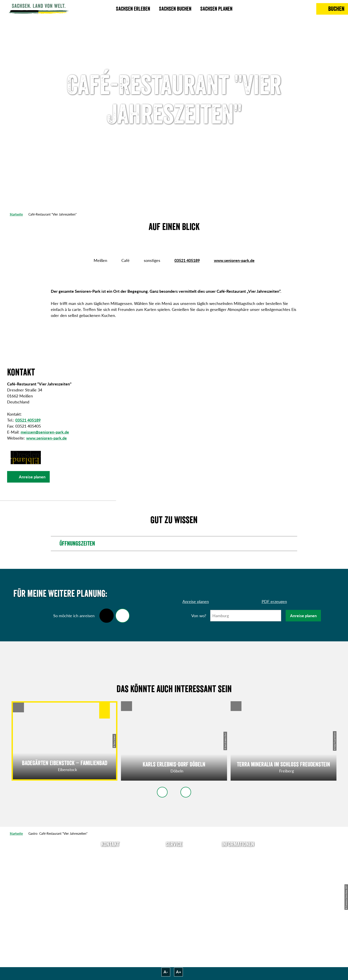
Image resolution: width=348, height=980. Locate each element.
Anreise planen (303, 616)
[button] (28, 477)
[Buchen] (332, 9)
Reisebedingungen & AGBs (238, 903)
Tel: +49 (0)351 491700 (110, 854)
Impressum (238, 870)
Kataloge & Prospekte (174, 886)
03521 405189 (187, 260)
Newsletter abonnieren (174, 862)
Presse (174, 870)
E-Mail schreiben (110, 862)
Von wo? (199, 616)
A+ (179, 972)
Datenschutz (238, 878)
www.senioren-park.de (234, 260)
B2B (174, 878)
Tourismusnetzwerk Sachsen (238, 889)
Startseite (16, 214)
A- (166, 972)
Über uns (238, 854)
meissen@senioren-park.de (45, 432)
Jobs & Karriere (238, 862)
